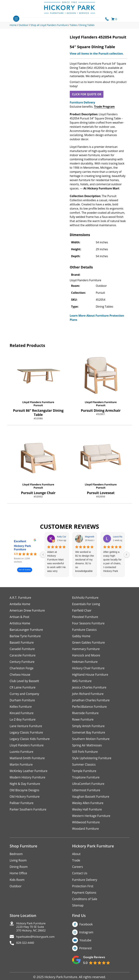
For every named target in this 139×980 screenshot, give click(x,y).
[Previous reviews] (43, 555)
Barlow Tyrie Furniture (26, 637)
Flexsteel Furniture (86, 618)
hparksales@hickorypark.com (38, 946)
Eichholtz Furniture (86, 598)
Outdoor (16, 893)
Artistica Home (20, 624)
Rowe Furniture (83, 723)
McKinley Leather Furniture (29, 776)
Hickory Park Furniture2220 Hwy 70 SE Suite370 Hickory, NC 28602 (33, 935)
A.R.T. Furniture (21, 598)
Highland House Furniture (91, 677)
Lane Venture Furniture (27, 729)
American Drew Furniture (28, 611)
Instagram (87, 940)
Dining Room (19, 874)
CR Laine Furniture (23, 690)
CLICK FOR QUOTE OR (87, 94)
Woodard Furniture (86, 835)
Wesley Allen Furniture (89, 809)
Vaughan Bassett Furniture (92, 802)
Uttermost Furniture (87, 795)
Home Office (19, 880)
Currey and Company (25, 697)
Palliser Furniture (22, 809)
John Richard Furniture (89, 697)
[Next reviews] (127, 555)
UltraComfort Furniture (89, 789)
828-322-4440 (26, 952)
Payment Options (85, 900)
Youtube (86, 949)
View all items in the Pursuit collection (96, 54)
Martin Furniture (22, 769)
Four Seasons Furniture (89, 624)
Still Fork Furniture (86, 756)
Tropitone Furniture (87, 782)
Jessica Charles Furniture (90, 690)
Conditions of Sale (85, 906)
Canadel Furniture (23, 650)
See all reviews (24, 570)
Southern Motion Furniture (92, 743)
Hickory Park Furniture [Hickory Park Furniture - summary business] (22, 548)
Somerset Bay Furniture (89, 736)
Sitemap (78, 913)
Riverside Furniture (86, 716)
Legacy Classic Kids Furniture (31, 743)
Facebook (86, 932)
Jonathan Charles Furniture (92, 703)
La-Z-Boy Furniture (23, 723)
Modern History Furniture (28, 782)
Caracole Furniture (23, 657)
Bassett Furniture (22, 644)
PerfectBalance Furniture (90, 710)
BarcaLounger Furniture (27, 631)
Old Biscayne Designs (25, 795)
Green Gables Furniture (89, 644)
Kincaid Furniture (22, 716)
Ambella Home (20, 604)
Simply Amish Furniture (89, 729)
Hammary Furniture (87, 650)
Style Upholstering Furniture (93, 762)
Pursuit (38, 405)
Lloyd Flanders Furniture (38, 402)
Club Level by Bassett (25, 683)
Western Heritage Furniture (92, 822)
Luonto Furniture (22, 756)
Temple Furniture (85, 776)
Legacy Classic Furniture (27, 736)
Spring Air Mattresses (88, 749)
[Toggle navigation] (16, 19)
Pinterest (86, 957)
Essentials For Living (87, 604)
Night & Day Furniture (26, 789)
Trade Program (104, 107)
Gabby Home (82, 637)
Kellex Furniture (21, 710)
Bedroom (16, 860)
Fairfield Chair (82, 611)
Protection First (83, 893)
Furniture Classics (85, 631)
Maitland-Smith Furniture (28, 762)
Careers (78, 874)
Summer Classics (84, 769)
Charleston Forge (22, 670)
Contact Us (80, 880)
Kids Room (17, 887)
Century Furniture (23, 664)
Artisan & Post (20, 618)
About (77, 860)
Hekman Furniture (85, 664)
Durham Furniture (23, 703)
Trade (76, 867)
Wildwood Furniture (87, 828)
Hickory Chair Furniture (89, 670)
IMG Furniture (82, 683)
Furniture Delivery (82, 102)
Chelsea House (20, 677)
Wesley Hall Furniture (88, 815)
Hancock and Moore (87, 657)
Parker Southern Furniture (29, 815)
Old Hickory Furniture (25, 802)
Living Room (19, 867)
